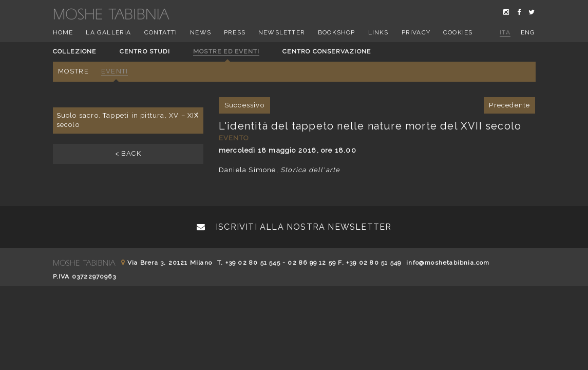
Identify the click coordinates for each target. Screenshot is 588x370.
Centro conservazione (327, 51)
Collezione (75, 51)
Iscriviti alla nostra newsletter (294, 227)
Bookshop (337, 32)
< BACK (128, 153)
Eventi (115, 71)
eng (528, 32)
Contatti (161, 32)
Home (63, 32)
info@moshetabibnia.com (448, 263)
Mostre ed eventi (226, 51)
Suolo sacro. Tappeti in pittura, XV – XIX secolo (128, 120)
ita (505, 32)
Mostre (73, 71)
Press (235, 32)
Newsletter (282, 32)
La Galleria (108, 32)
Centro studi (145, 51)
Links (378, 32)
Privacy (416, 32)
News (201, 32)
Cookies (458, 32)
